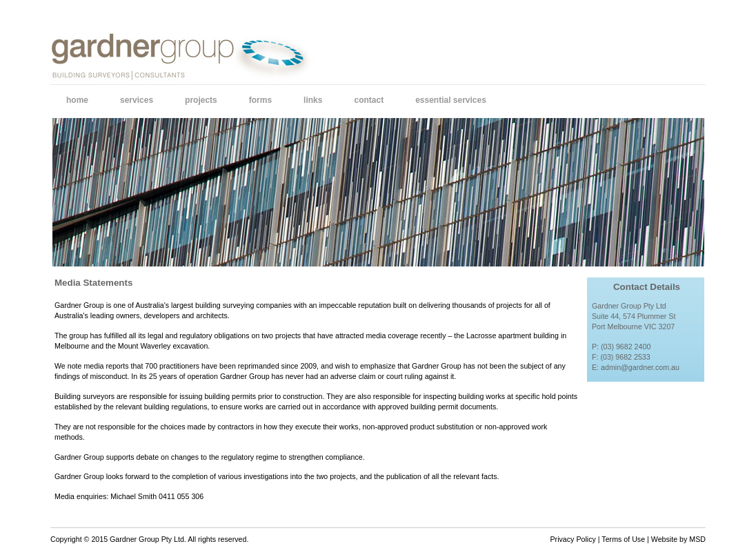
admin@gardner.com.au (640, 367)
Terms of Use (623, 539)
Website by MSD (678, 539)
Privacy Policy (573, 539)
